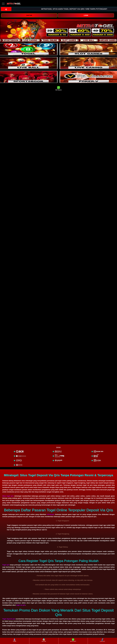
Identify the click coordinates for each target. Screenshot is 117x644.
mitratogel (50, 514)
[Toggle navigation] (3, 4)
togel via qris (21, 605)
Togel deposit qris (9, 619)
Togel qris (6, 565)
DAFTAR (29, 15)
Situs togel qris (8, 496)
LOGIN (86, 15)
